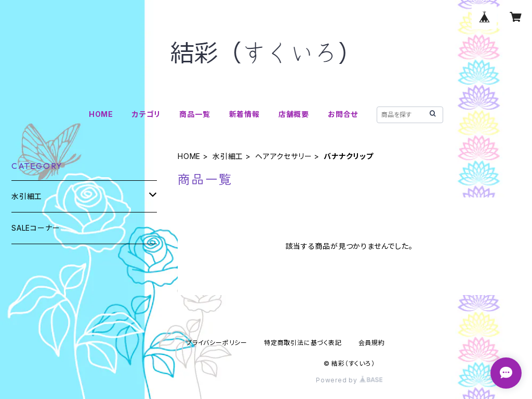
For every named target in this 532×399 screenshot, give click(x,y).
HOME (101, 114)
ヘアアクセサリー (283, 156)
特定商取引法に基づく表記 (303, 343)
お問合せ (343, 114)
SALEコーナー (36, 228)
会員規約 (372, 343)
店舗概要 (294, 114)
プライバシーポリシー (217, 343)
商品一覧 (195, 114)
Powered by (349, 380)
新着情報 (244, 114)
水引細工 (228, 156)
